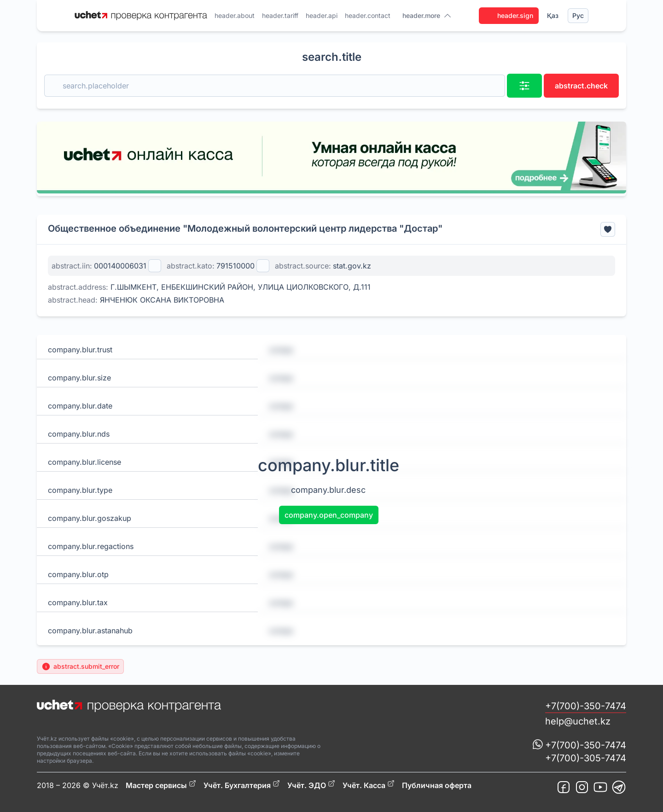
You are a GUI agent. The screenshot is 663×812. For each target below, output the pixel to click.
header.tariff (280, 15)
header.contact (368, 15)
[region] (331, 158)
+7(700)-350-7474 (586, 706)
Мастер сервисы (161, 785)
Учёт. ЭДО (311, 785)
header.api (322, 15)
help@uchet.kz (578, 721)
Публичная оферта (437, 785)
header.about (235, 15)
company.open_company (329, 515)
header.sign (509, 16)
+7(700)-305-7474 (586, 758)
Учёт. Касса (369, 785)
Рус (578, 15)
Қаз (553, 15)
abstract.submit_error (80, 666)
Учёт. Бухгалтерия (242, 785)
